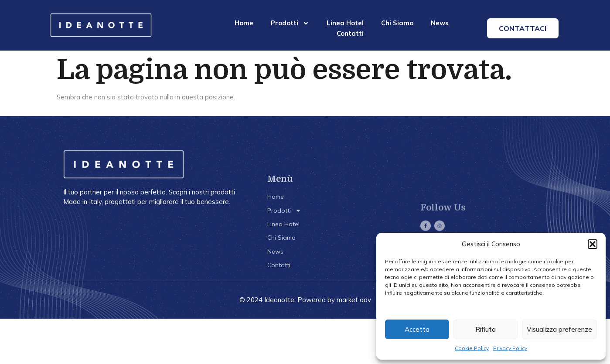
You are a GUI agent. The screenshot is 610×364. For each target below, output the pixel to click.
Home (244, 23)
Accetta (417, 329)
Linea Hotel (345, 23)
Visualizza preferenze (559, 329)
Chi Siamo (397, 23)
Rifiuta (486, 329)
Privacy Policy (510, 348)
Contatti (350, 33)
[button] (593, 244)
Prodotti (290, 23)
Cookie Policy (472, 348)
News (440, 23)
